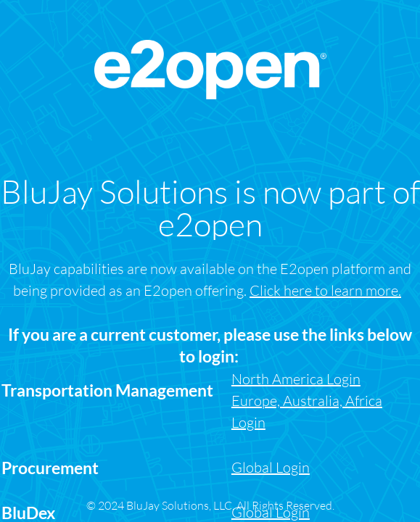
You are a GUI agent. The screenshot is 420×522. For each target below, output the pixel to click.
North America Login (296, 379)
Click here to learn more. (325, 290)
